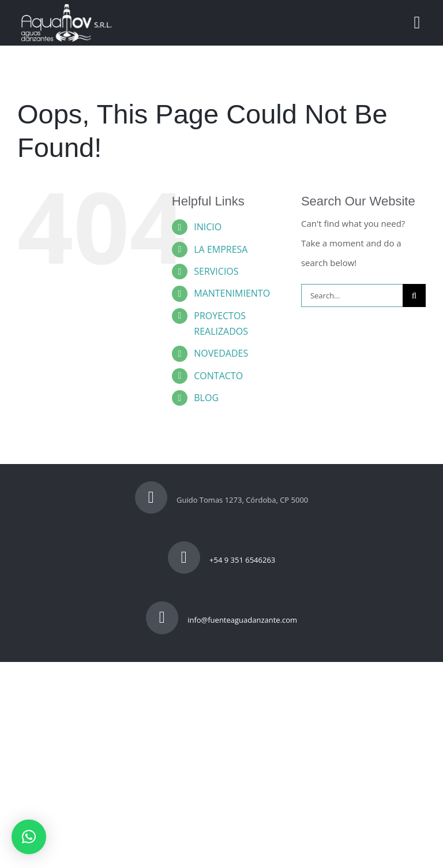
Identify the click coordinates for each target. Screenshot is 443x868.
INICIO (208, 227)
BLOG (206, 398)
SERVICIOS (216, 271)
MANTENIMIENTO (232, 293)
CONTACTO (218, 376)
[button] (29, 837)
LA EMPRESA (221, 249)
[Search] (414, 295)
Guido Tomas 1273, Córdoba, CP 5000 (222, 500)
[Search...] (352, 295)
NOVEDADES (221, 353)
